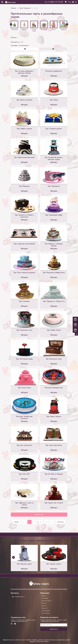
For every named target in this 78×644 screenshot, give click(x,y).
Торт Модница (24, 186)
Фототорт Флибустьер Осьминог (24, 418)
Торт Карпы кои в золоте (54, 503)
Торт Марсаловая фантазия (24, 157)
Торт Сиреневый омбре (54, 215)
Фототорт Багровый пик (54, 388)
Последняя (60, 522)
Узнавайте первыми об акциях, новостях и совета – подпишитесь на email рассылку (54, 621)
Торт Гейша (54, 100)
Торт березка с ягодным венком (54, 245)
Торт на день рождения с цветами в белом (24, 72)
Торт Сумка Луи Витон (54, 445)
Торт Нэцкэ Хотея (24, 388)
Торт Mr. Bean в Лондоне (54, 474)
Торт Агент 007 (24, 474)
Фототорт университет (54, 71)
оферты (73, 640)
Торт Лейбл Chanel (54, 330)
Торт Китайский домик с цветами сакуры (54, 158)
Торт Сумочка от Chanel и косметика (24, 216)
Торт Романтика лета (24, 330)
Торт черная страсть (54, 564)
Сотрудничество (46, 611)
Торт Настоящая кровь (24, 359)
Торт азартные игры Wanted (24, 244)
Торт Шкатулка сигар (54, 359)
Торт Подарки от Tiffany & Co (54, 301)
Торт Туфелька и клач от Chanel (24, 504)
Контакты (44, 603)
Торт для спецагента (24, 445)
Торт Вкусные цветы (24, 564)
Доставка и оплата (47, 601)
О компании (45, 598)
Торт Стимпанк (24, 301)
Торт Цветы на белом (24, 100)
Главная (44, 596)
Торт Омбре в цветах (24, 129)
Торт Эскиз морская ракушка (24, 273)
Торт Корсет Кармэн (54, 417)
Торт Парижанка (54, 186)
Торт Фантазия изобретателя (54, 273)
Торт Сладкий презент (54, 129)
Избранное (44, 608)
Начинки (44, 606)
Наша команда (45, 613)
